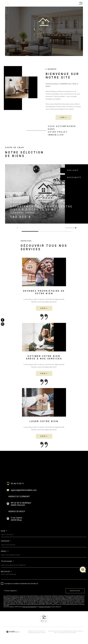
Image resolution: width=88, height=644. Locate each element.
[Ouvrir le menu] (81, 3)
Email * (5, 551)
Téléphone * (8, 561)
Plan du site (62, 631)
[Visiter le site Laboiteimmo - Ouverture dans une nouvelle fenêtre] (13, 632)
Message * (6, 572)
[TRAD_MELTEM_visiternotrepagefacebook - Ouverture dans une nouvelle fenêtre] (3, 320)
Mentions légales (72, 631)
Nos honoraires (53, 631)
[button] (75, 228)
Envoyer (75, 591)
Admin (80, 631)
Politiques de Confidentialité (29, 607)
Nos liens (57, 633)
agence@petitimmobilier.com (24, 490)
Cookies (74, 633)
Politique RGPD (66, 633)
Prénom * (6, 541)
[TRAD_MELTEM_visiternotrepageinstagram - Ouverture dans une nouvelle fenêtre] (3, 324)
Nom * (4, 531)
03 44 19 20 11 (17, 483)
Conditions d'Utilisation (45, 607)
